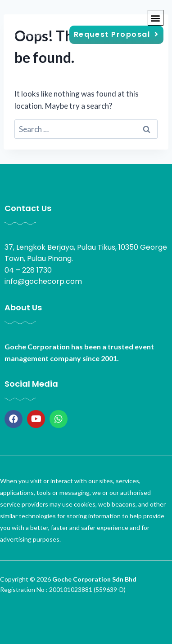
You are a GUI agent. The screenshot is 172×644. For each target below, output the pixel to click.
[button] (156, 18)
